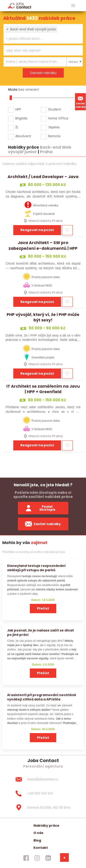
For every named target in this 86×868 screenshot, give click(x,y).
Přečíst (43, 608)
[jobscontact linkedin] (48, 858)
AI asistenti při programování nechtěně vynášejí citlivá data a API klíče (42, 697)
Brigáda (21, 118)
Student (55, 109)
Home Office (58, 118)
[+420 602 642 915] (43, 793)
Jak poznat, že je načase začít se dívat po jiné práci (40, 633)
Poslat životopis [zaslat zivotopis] (40, 508)
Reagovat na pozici (37, 230)
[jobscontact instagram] (37, 858)
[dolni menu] (64, 857)
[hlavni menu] (73, 6)
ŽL (17, 127)
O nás (38, 833)
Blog (37, 840)
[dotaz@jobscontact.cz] (43, 779)
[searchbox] (40, 39)
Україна (54, 127)
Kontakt (41, 848)
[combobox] (43, 34)
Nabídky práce (46, 826)
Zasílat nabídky (80, 102)
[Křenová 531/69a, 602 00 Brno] (43, 808)
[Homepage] (20, 5)
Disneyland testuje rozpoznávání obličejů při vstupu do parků (36, 568)
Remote (54, 136)
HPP (18, 109)
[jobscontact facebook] (26, 858)
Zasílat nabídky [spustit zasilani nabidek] (43, 524)
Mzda (13, 89)
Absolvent (23, 136)
